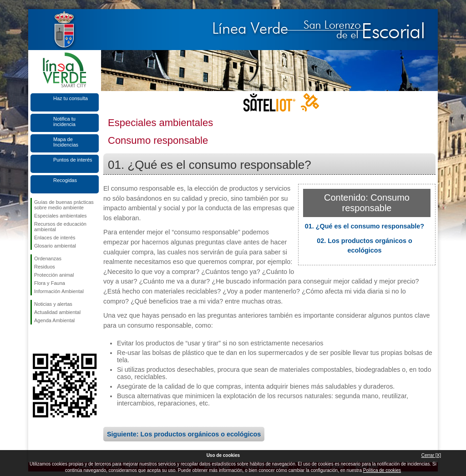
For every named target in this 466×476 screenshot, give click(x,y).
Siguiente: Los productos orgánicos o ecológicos (184, 434)
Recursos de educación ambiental (60, 227)
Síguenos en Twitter (51, 339)
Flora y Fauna (50, 283)
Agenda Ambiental (54, 320)
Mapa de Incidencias (66, 142)
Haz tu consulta (71, 98)
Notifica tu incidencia (64, 122)
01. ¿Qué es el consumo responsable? (365, 226)
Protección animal (54, 275)
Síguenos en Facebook (36, 339)
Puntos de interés (73, 160)
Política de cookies (382, 470)
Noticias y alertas (53, 304)
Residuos (45, 267)
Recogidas (65, 180)
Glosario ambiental (55, 246)
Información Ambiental (59, 291)
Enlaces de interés (55, 238)
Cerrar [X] (431, 455)
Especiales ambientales (61, 216)
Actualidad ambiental (57, 312)
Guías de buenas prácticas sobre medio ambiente (64, 205)
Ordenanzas (48, 258)
